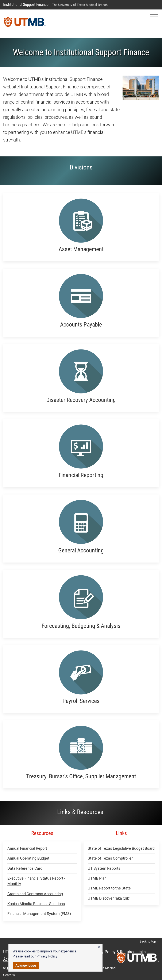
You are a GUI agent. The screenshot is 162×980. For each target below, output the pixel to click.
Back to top (149, 941)
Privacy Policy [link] (47, 956)
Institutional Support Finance (26, 5)
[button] (99, 947)
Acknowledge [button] (26, 966)
